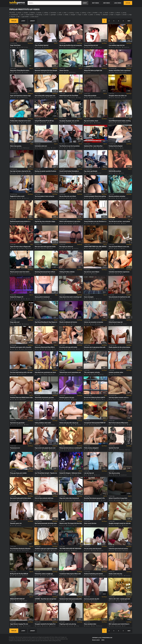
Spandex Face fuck (114, 448)
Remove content (96, 640)
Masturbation (45, 274)
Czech (99, 425)
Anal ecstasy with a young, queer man (45, 96)
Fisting (77, 626)
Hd (104, 399)
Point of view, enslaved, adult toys (44, 498)
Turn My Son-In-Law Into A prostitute (70, 146)
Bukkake (63, 274)
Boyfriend (93, 425)
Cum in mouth (46, 223)
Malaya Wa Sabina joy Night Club (93, 70)
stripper (73, 15)
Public (27, 425)
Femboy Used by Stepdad (116, 146)
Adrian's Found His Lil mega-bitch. (118, 498)
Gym (44, 425)
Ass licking (68, 47)
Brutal (38, 500)
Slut (55, 349)
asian (85, 15)
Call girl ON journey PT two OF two (44, 121)
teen (65, 13)
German (26, 576)
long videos (118, 3)
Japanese (98, 97)
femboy (33, 13)
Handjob (75, 123)
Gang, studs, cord (15, 322)
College (20, 626)
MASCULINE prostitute (115, 171)
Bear (24, 123)
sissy (78, 13)
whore (118, 13)
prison (47, 15)
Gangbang (26, 324)
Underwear (126, 198)
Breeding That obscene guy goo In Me (94, 498)
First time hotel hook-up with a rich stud (21, 372)
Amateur (14, 47)
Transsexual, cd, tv (15, 448)
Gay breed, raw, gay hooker (17, 423)
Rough (79, 97)
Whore (50, 123)
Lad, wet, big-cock (89, 473)
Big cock (54, 97)
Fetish (127, 123)
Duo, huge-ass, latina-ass (66, 247)
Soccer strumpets (89, 297)
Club (29, 299)
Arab (92, 374)
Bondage (19, 324)
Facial (128, 450)
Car (67, 97)
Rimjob (126, 550)
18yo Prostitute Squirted (42, 45)
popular (14, 21)
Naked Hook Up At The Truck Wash (69, 96)
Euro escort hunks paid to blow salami (21, 498)
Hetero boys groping (16, 146)
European (19, 576)
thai (89, 13)
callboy (46, 13)
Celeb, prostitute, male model (43, 423)
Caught (38, 550)
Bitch (13, 72)
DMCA (103, 640)
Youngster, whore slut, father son (118, 96)
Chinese (126, 525)
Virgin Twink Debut (15, 45)
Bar (12, 299)
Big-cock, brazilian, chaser (91, 121)
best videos (96, 3)
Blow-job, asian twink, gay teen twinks (45, 247)
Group (87, 349)
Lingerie (69, 248)
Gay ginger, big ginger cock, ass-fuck (69, 121)
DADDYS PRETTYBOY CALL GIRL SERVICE (95, 247)
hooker (26, 13)
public (91, 15)
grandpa (53, 15)
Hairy (20, 550)
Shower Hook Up (64, 70)
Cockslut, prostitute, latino (116, 372)
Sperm (104, 500)
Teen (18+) (46, 47)
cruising (71, 13)
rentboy (98, 15)
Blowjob (119, 47)
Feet (120, 349)
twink (106, 13)
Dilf (124, 626)
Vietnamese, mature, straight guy (44, 574)
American (14, 198)
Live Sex (128, 3)
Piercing (14, 425)
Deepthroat (126, 47)
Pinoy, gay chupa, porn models (18, 473)
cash (22, 15)
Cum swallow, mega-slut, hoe (117, 45)
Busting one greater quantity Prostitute (46, 171)
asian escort (35, 17)
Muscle (122, 173)
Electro (123, 450)
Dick (51, 299)
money (39, 13)
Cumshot (124, 324)
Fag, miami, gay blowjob (91, 171)
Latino (87, 123)
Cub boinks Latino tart (41, 146)
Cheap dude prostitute (90, 96)
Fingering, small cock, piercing (68, 624)
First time (25, 47)
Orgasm (22, 349)
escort (20, 13)
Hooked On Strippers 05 (17, 297)
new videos (107, 3)
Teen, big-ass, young (114, 473)
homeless (53, 13)
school (60, 15)
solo (60, 13)
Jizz (74, 374)
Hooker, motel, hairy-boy (115, 574)
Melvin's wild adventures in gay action (70, 221)
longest (33, 21)
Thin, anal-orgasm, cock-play (92, 372)
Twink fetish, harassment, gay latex (44, 398)
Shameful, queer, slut (16, 523)
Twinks (104, 198)
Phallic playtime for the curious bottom (119, 347)
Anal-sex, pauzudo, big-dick (92, 599)
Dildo (124, 248)
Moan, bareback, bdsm (90, 624)
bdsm (112, 13)
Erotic (94, 399)
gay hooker (25, 17)
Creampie (26, 72)
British (117, 425)
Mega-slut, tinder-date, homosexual (69, 498)
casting (84, 13)
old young (39, 15)
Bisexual (112, 47)
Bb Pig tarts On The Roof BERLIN (19, 574)
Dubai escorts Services (90, 523)
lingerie (118, 15)
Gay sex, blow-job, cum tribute (68, 196)
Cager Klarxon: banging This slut (19, 624)
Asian (44, 72)
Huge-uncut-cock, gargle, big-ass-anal (45, 448)
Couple (63, 248)
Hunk (117, 173)
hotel (112, 15)
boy (101, 13)
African (87, 324)
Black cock (26, 198)
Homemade (28, 274)
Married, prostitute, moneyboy (117, 196)
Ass (62, 47)
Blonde (112, 123)
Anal (19, 47)
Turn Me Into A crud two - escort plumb (119, 221)
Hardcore (46, 626)
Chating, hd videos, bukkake (67, 272)
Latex (54, 399)
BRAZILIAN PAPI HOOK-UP (17, 599)
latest (23, 21)
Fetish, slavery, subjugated (91, 448)
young (124, 13)
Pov (92, 123)
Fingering (68, 299)
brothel (95, 13)
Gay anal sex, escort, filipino (92, 272)
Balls (74, 47)
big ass (13, 17)
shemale (105, 15)
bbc (19, 17)
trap (130, 15)
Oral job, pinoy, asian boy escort (93, 549)
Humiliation (48, 399)
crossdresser (15, 15)
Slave (119, 198)
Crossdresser (119, 123)
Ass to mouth (122, 399)
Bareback (99, 47)
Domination (51, 576)
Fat (49, 550)
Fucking (48, 148)
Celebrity (39, 425)
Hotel (124, 97)
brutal (125, 15)
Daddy (119, 97)
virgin (80, 15)
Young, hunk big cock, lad (91, 45)
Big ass (29, 123)
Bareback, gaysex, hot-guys (67, 398)
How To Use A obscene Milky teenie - (119, 423)
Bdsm (96, 148)
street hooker (30, 15)
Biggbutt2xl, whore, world (17, 196)
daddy (67, 15)
